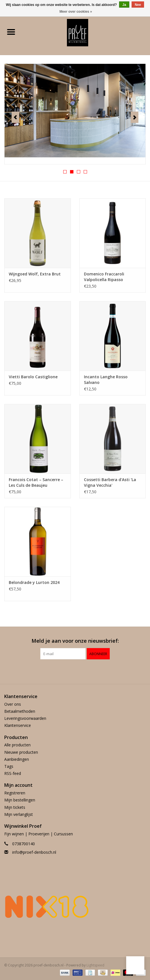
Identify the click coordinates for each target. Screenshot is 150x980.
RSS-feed (13, 773)
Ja (124, 5)
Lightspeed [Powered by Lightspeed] (95, 965)
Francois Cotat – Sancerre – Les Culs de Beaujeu (36, 482)
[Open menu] (11, 32)
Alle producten (17, 745)
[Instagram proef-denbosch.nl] (80, 671)
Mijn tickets (15, 807)
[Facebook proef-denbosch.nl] (70, 671)
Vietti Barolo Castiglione (33, 377)
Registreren (15, 793)
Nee (138, 5)
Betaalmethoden (20, 711)
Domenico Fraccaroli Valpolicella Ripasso (104, 277)
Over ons (13, 704)
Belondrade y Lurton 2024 (34, 582)
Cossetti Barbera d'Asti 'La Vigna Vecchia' (110, 482)
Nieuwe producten (21, 752)
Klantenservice (18, 725)
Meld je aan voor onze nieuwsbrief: (75, 641)
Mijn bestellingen (20, 800)
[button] (135, 965)
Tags (9, 766)
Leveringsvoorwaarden (25, 718)
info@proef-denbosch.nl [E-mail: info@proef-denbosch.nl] (34, 852)
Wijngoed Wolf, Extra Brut (35, 274)
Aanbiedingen (17, 759)
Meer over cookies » (76, 12)
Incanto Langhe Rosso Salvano (106, 380)
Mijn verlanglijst (19, 814)
